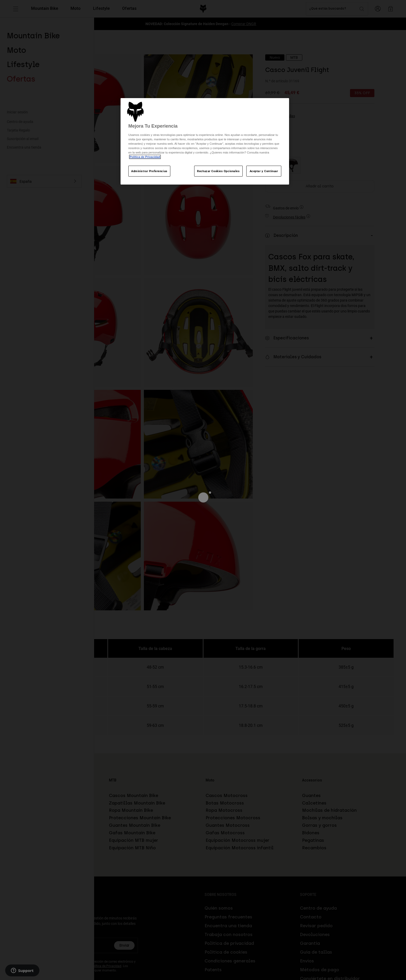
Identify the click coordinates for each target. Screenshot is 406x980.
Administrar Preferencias (149, 171)
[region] (205, 141)
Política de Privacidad (145, 157)
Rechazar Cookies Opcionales (218, 171)
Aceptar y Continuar (264, 171)
